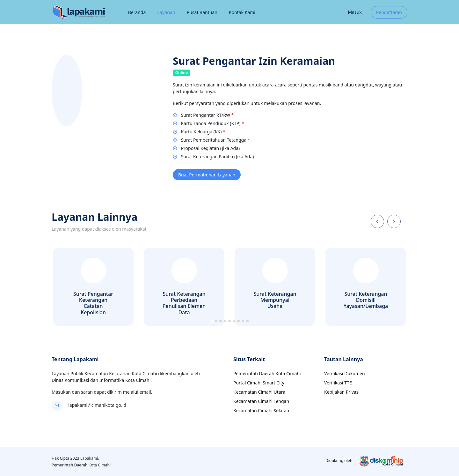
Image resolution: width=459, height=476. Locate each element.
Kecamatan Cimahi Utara (259, 392)
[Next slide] (394, 221)
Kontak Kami (242, 12)
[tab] (211, 321)
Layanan (166, 12)
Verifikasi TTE (338, 383)
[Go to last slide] (377, 221)
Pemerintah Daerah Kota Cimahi (267, 373)
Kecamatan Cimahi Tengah (261, 401)
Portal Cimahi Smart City (259, 383)
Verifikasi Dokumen (345, 373)
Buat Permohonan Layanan (207, 175)
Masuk (355, 12)
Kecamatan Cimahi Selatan (261, 410)
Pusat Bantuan (202, 12)
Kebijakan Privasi (342, 392)
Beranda (137, 12)
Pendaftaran (389, 12)
